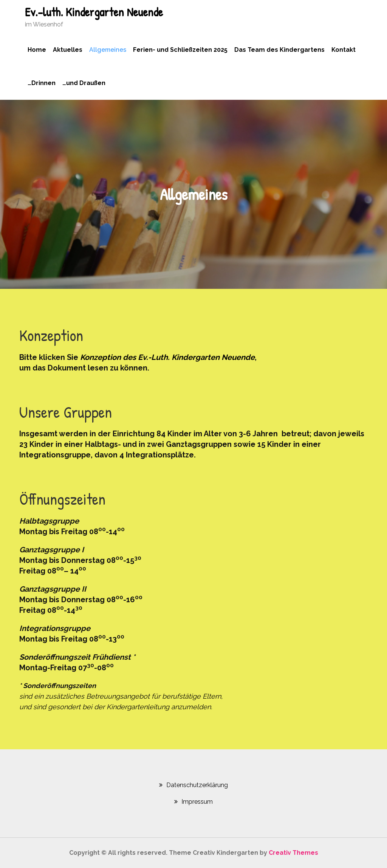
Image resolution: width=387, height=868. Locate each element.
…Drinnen (42, 83)
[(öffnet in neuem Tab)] (166, 357)
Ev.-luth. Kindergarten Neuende (94, 12)
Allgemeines (108, 50)
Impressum (197, 802)
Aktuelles (68, 50)
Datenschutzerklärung (197, 785)
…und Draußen (84, 83)
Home (37, 50)
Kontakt (344, 50)
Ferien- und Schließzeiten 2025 (180, 50)
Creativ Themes (293, 853)
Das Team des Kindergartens (279, 50)
